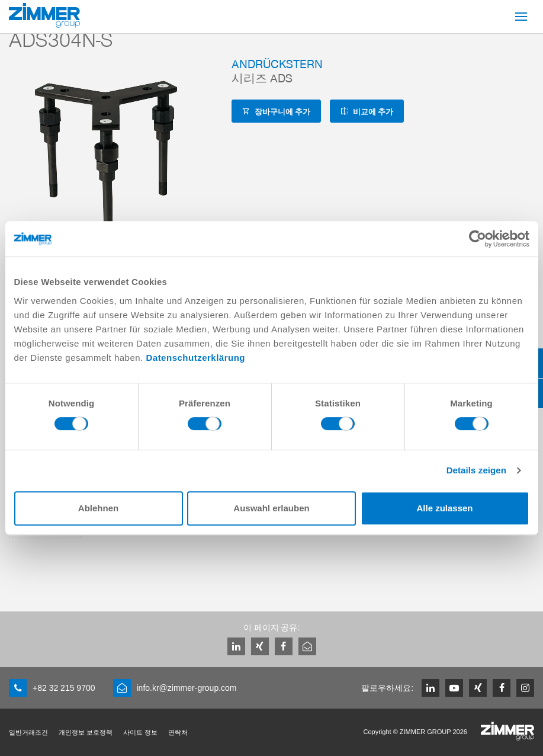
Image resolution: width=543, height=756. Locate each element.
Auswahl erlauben (271, 508)
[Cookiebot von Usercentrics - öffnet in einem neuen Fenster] (478, 239)
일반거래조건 (28, 732)
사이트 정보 (140, 732)
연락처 (178, 732)
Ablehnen (98, 508)
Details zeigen (476, 470)
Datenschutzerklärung (195, 358)
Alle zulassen (444, 508)
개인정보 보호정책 (86, 732)
